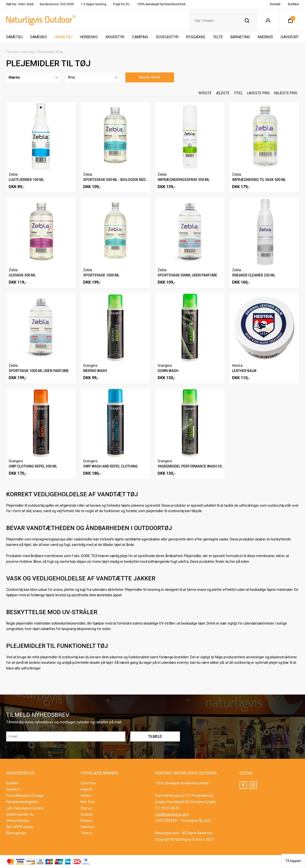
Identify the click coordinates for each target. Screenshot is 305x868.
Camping (140, 37)
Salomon (88, 827)
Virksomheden (18, 821)
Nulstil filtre (150, 77)
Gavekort (290, 37)
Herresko (89, 37)
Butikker (293, 4)
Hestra (86, 796)
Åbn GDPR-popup (20, 827)
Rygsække (196, 37)
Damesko (39, 37)
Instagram (253, 785)
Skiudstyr (115, 37)
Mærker (265, 37)
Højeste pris (286, 93)
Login (268, 21)
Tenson (86, 833)
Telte (218, 37)
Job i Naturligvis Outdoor (25, 808)
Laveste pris (258, 93)
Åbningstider (16, 833)
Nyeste (205, 93)
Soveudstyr (167, 37)
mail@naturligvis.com (172, 814)
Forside (12, 52)
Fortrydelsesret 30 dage (25, 796)
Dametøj (14, 37)
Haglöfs (87, 789)
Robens (87, 821)
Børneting (240, 37)
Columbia (88, 783)
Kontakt (275, 4)
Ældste (223, 93)
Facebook (243, 785)
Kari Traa (88, 802)
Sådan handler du (20, 814)
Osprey (86, 808)
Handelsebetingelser (22, 802)
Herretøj (63, 37)
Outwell (87, 814)
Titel (238, 93)
